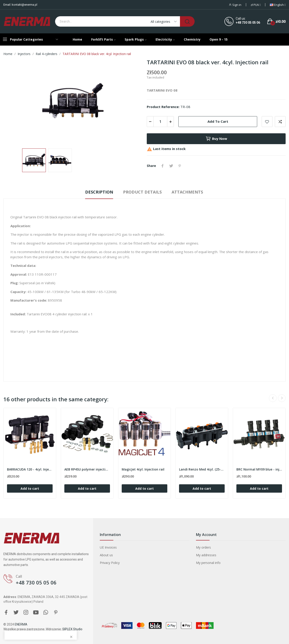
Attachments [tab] (187, 192)
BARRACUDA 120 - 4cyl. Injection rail (30, 469)
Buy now (216, 139)
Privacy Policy (110, 563)
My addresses (206, 555)
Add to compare (280, 122)
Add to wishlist (267, 122)
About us (106, 555)
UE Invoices (108, 547)
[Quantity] (160, 122)
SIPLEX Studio (72, 629)
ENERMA (21, 624)
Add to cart (218, 121)
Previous (273, 398)
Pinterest (180, 166)
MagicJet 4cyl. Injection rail (143, 469)
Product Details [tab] (142, 192)
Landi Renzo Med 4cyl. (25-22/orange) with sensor (202, 469)
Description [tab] (99, 192)
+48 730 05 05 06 (248, 23)
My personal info (208, 563)
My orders (203, 547)
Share (163, 166)
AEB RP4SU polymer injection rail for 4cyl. (87, 469)
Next (282, 398)
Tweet (171, 166)
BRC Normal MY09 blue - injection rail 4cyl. (259, 469)
